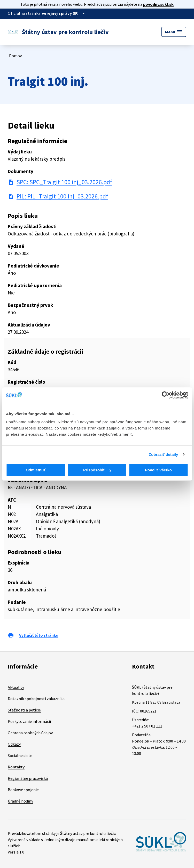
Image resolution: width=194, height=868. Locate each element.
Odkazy (14, 744)
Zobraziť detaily (164, 454)
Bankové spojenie (23, 790)
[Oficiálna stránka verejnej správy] (64, 13)
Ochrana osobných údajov (30, 733)
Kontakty (16, 767)
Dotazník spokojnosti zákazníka (36, 699)
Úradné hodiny (20, 801)
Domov (15, 56)
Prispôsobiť (97, 470)
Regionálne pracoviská (28, 778)
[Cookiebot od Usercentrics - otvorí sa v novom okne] (165, 395)
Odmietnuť (36, 470)
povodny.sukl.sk (158, 4)
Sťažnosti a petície (24, 710)
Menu (174, 32)
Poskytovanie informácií (29, 721)
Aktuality (16, 687)
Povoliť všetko (158, 470)
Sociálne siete (20, 755)
